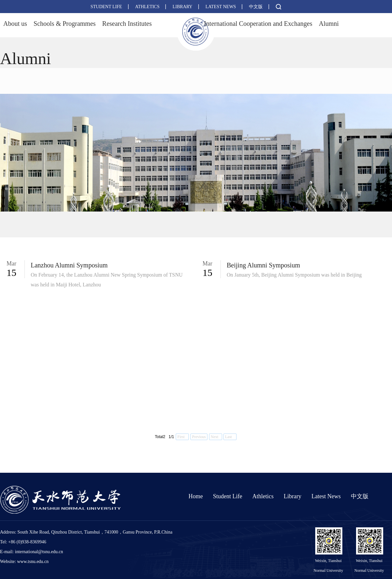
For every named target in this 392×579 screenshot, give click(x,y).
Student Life (228, 496)
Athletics (263, 496)
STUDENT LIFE (106, 7)
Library (292, 496)
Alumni (329, 24)
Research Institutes (127, 24)
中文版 (256, 7)
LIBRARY (182, 7)
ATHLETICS (147, 7)
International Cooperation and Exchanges (258, 24)
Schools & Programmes (65, 24)
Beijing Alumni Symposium (263, 265)
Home (196, 496)
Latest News (326, 496)
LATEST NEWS (221, 7)
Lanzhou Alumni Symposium (69, 265)
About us (15, 24)
